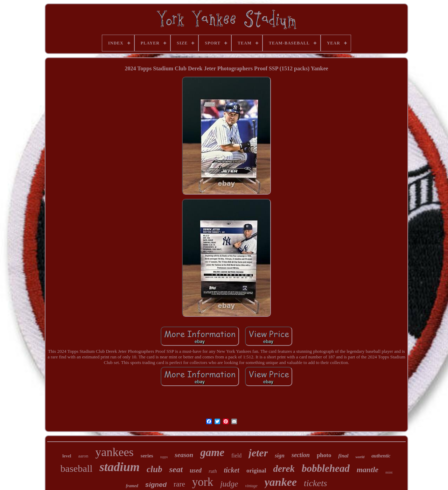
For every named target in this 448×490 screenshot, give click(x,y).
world (360, 457)
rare (179, 484)
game (212, 452)
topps (164, 457)
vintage (251, 486)
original (256, 471)
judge (229, 484)
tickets (315, 483)
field (236, 456)
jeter (258, 453)
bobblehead (326, 468)
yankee (281, 482)
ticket (231, 470)
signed (156, 485)
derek (284, 469)
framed (132, 486)
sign (280, 456)
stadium (120, 467)
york (203, 482)
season (184, 455)
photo (324, 455)
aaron (83, 456)
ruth (213, 471)
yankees (114, 452)
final (343, 456)
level (67, 456)
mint (389, 472)
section (301, 455)
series (147, 456)
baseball (76, 468)
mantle (367, 470)
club (154, 469)
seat (176, 469)
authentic (381, 456)
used (196, 470)
